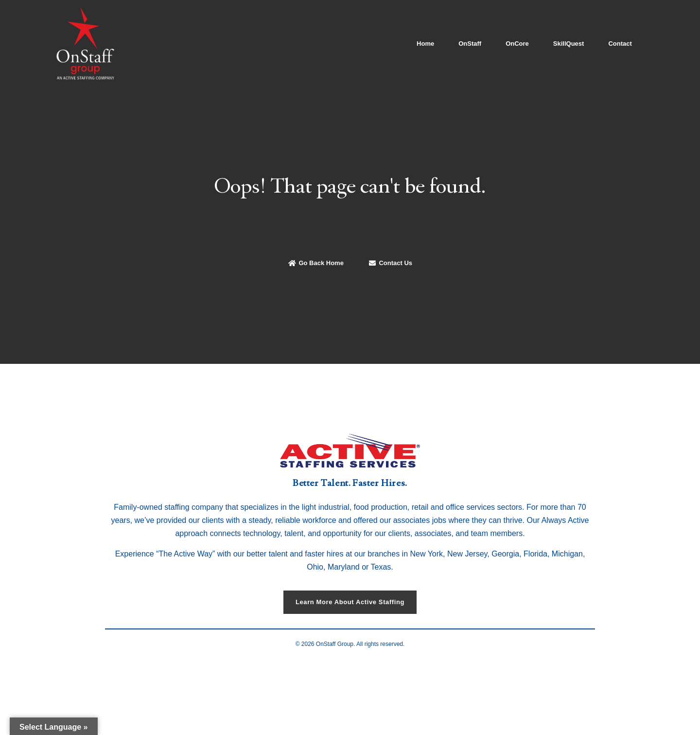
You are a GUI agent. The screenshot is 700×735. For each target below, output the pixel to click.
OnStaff (470, 44)
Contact (620, 44)
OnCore (517, 44)
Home (425, 44)
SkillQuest (569, 44)
